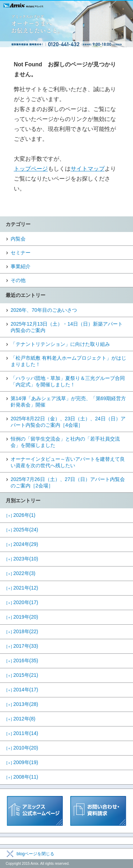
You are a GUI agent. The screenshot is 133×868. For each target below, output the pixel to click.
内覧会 (18, 239)
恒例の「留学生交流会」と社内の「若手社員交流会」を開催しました (65, 442)
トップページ (31, 169)
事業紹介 (21, 266)
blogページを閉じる (36, 854)
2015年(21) (22, 675)
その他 (18, 280)
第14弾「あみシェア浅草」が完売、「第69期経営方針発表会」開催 (68, 402)
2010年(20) (22, 748)
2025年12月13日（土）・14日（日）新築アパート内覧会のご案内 (67, 327)
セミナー (21, 253)
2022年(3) (21, 573)
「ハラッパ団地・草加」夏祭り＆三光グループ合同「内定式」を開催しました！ (68, 381)
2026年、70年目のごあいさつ (44, 310)
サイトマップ (88, 169)
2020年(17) (22, 602)
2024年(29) (22, 544)
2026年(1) (21, 515)
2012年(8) (21, 719)
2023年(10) (22, 559)
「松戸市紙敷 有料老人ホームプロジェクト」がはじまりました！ (68, 361)
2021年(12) (22, 588)
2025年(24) (22, 530)
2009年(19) (22, 762)
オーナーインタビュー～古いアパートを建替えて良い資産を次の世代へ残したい (68, 462)
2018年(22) (22, 631)
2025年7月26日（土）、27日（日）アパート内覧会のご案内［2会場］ (68, 482)
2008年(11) (22, 777)
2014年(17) (22, 690)
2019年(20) (22, 617)
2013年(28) (22, 704)
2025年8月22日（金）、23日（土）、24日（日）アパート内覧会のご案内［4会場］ (68, 422)
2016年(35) (22, 660)
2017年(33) (22, 646)
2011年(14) (22, 733)
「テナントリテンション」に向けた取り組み (60, 344)
